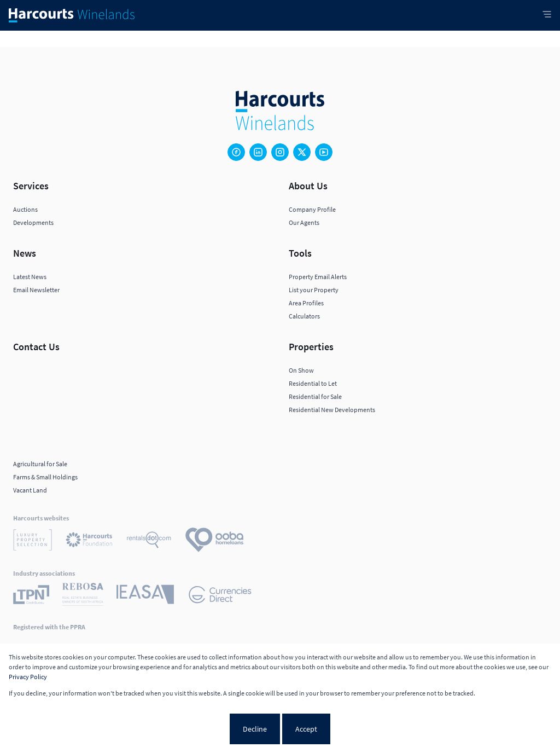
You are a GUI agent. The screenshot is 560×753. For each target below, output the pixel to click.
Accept (306, 729)
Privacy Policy (28, 677)
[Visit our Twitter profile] (302, 152)
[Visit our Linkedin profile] (258, 152)
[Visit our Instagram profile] (280, 152)
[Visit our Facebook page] (236, 152)
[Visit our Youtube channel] (324, 152)
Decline (255, 729)
